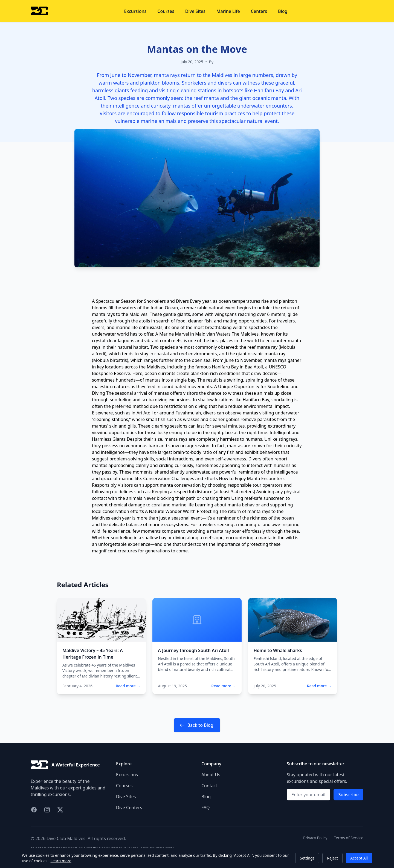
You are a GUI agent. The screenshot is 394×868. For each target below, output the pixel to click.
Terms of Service (349, 838)
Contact (209, 786)
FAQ (205, 808)
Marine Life (228, 11)
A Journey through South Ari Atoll (193, 650)
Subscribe (348, 795)
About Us (211, 775)
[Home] (39, 11)
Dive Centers (129, 808)
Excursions (135, 11)
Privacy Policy (315, 838)
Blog (283, 11)
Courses (166, 11)
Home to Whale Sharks (278, 650)
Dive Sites (195, 11)
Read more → (128, 686)
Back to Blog (196, 725)
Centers (259, 11)
